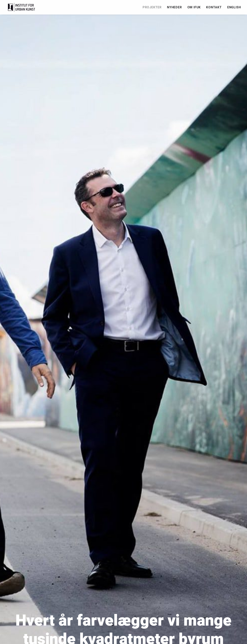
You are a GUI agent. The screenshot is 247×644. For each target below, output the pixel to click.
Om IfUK (194, 7)
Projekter (152, 7)
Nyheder (174, 7)
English (234, 7)
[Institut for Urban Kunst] (22, 7)
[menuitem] (153, 7)
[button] (233, 629)
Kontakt (214, 7)
